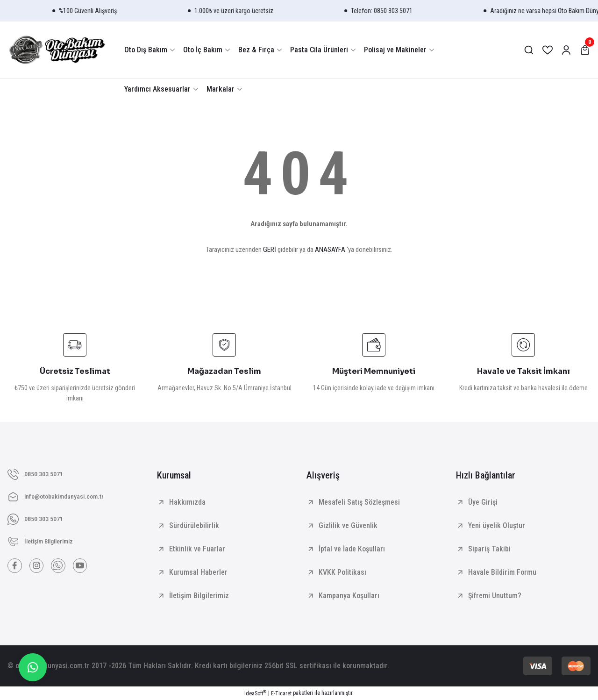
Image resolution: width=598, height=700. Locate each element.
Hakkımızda (187, 502)
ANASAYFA (330, 250)
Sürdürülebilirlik (194, 525)
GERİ (270, 250)
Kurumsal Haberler (198, 572)
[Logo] (57, 50)
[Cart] (585, 50)
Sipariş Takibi (489, 549)
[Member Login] (566, 50)
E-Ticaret (281, 693)
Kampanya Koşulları (349, 596)
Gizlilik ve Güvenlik (348, 525)
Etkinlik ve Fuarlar (197, 549)
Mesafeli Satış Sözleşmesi (359, 502)
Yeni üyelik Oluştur (497, 525)
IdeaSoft (255, 693)
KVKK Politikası (342, 572)
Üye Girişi (483, 502)
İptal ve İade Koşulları (352, 549)
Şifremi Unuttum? (495, 596)
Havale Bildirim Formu (502, 572)
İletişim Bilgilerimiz (199, 596)
